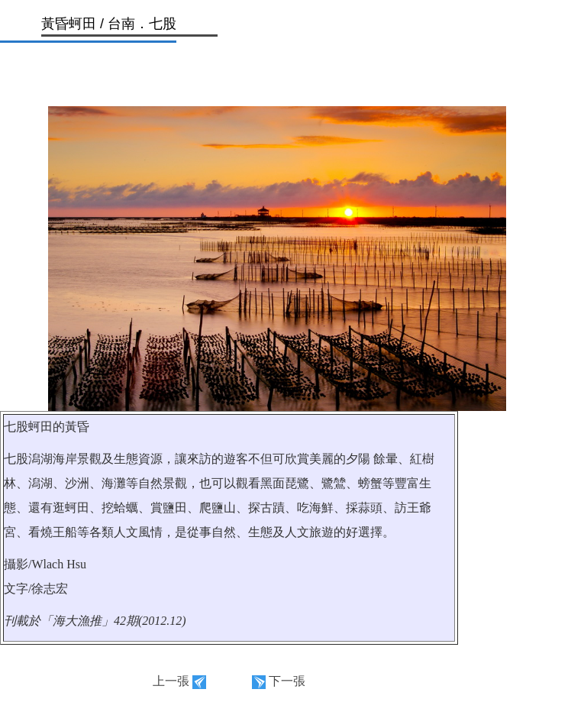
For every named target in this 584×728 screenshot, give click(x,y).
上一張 (171, 681)
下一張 (287, 681)
